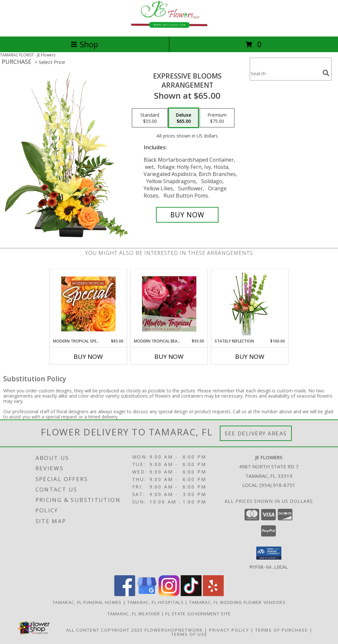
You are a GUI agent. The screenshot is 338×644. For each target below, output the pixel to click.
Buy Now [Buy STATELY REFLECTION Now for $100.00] (250, 357)
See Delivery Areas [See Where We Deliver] (256, 433)
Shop (84, 44)
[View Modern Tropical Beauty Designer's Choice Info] (169, 304)
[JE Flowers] (169, 27)
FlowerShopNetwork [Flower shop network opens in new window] (174, 630)
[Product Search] (285, 73)
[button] (269, 553)
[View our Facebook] (125, 594)
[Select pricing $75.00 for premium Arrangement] (217, 118)
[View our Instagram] (169, 594)
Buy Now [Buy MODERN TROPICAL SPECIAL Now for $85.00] (88, 357)
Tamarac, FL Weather (134, 613)
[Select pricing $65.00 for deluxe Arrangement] (183, 118)
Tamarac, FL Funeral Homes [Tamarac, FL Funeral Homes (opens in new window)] (87, 602)
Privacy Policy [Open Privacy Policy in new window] (229, 630)
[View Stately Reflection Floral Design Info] (250, 304)
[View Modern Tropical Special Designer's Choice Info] (88, 304)
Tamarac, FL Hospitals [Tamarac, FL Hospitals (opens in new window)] (155, 602)
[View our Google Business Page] (147, 594)
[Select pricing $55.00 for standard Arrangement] (150, 118)
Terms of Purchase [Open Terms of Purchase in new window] (282, 630)
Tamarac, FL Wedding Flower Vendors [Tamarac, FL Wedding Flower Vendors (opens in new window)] (237, 602)
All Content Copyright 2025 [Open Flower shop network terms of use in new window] (105, 630)
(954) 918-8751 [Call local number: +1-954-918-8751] (277, 485)
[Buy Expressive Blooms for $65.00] (187, 215)
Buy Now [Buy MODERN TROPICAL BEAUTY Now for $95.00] (169, 357)
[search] (326, 73)
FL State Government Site (198, 613)
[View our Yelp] (213, 594)
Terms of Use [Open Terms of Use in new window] (189, 634)
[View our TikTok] (191, 594)
